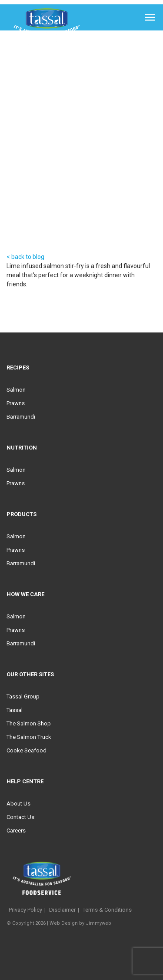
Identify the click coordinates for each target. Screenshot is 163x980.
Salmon (16, 390)
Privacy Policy (25, 910)
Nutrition (22, 448)
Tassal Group (23, 696)
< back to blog (25, 257)
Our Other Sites (30, 674)
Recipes (18, 367)
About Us (18, 804)
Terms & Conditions (107, 910)
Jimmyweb (98, 923)
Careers (16, 831)
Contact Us (20, 817)
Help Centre (25, 781)
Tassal (15, 710)
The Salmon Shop (29, 723)
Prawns (16, 403)
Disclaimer (62, 910)
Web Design (64, 923)
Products (22, 514)
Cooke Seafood (27, 750)
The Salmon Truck (29, 737)
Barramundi (21, 417)
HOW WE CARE (25, 594)
